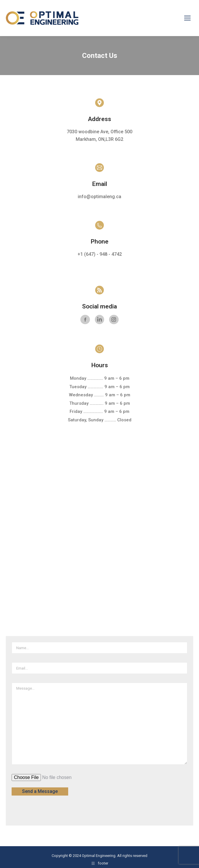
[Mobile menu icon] (187, 18)
